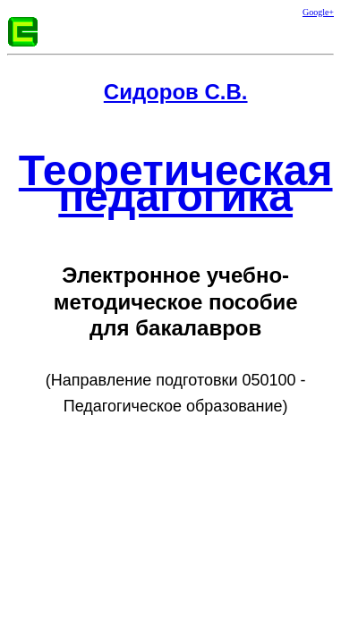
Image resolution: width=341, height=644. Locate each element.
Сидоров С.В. (176, 92)
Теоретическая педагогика (176, 183)
